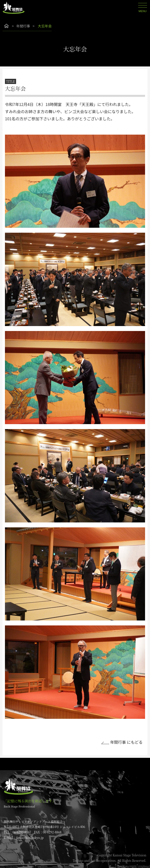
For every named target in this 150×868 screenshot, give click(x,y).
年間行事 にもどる (126, 742)
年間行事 (23, 26)
